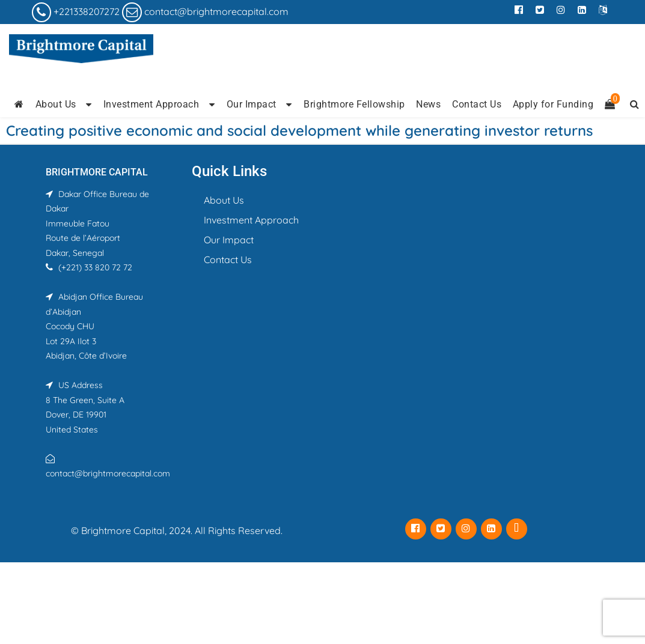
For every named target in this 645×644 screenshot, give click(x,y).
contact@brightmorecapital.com (216, 11)
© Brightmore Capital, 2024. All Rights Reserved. (177, 530)
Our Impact (252, 104)
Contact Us (477, 104)
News (428, 104)
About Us (56, 104)
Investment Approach (151, 104)
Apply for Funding (553, 104)
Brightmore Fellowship (354, 104)
